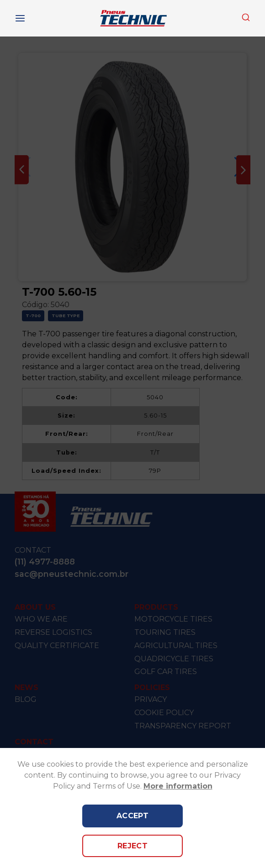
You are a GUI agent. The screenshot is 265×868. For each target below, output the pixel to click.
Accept (133, 816)
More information (178, 786)
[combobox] (246, 18)
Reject (133, 846)
